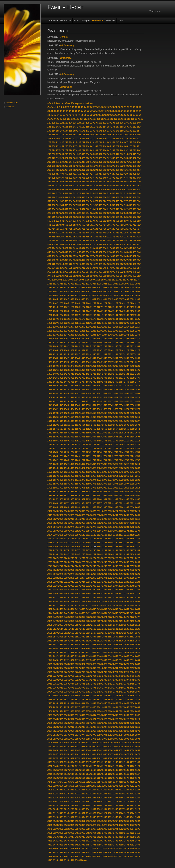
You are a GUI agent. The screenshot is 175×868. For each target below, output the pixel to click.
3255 (116, 798)
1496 (72, 393)
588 (79, 205)
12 (79, 107)
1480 (77, 390)
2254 (127, 566)
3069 (121, 754)
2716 (50, 676)
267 (117, 146)
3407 (110, 833)
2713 (127, 672)
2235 (116, 562)
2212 (83, 558)
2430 (66, 609)
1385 (116, 366)
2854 (61, 707)
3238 (116, 794)
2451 (88, 613)
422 (122, 174)
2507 (116, 625)
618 (113, 209)
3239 (121, 794)
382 (139, 166)
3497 (138, 853)
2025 (83, 515)
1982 (127, 503)
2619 (77, 653)
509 (117, 190)
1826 (110, 468)
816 (113, 245)
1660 (132, 429)
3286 (99, 806)
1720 (88, 445)
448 (139, 178)
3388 (99, 829)
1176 (88, 319)
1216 (121, 327)
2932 (116, 723)
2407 (127, 601)
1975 (88, 503)
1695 (138, 437)
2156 (55, 547)
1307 (61, 350)
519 (66, 193)
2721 (77, 676)
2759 (99, 684)
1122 (72, 307)
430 (62, 178)
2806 (77, 696)
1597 (66, 417)
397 (109, 170)
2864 (116, 707)
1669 (88, 433)
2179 (88, 550)
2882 (121, 711)
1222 (61, 331)
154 (105, 127)
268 (122, 146)
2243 (66, 566)
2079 (99, 527)
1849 (50, 476)
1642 (127, 425)
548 (96, 197)
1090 (83, 299)
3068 (116, 754)
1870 (72, 480)
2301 (105, 578)
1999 (127, 507)
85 (113, 115)
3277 (50, 806)
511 (126, 190)
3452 (77, 845)
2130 (99, 539)
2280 (83, 574)
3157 (138, 774)
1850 (55, 476)
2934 (127, 723)
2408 (132, 601)
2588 (94, 645)
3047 (94, 750)
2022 (66, 515)
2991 (66, 739)
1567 (88, 409)
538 (53, 197)
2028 (99, 515)
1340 (55, 358)
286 (105, 150)
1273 (61, 343)
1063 (121, 292)
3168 (105, 778)
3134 (105, 770)
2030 (110, 515)
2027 (94, 515)
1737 (88, 449)
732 (130, 229)
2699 (50, 672)
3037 (132, 747)
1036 (66, 288)
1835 (66, 472)
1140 (77, 311)
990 (105, 276)
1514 (77, 397)
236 (79, 142)
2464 (66, 617)
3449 (61, 845)
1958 (88, 499)
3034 (116, 747)
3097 (88, 762)
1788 (88, 460)
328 (96, 158)
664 (122, 217)
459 (92, 182)
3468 (72, 849)
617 (109, 209)
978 (53, 276)
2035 (138, 515)
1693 (127, 437)
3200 (94, 786)
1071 (72, 296)
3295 (55, 809)
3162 (72, 778)
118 (141, 119)
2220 (127, 558)
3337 (99, 817)
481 (92, 186)
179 (117, 131)
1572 (116, 409)
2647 (138, 656)
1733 (66, 449)
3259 (138, 798)
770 (105, 237)
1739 (99, 449)
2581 (55, 645)
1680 (55, 437)
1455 (127, 382)
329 (100, 158)
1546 (66, 405)
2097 (105, 531)
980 (62, 276)
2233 (105, 562)
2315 (88, 582)
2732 (138, 676)
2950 (121, 727)
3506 (94, 857)
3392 (121, 829)
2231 (94, 562)
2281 (88, 574)
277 (66, 150)
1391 (55, 370)
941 (83, 268)
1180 (110, 319)
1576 (138, 409)
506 (105, 190)
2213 (88, 558)
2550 (72, 637)
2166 (110, 547)
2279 (77, 574)
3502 (72, 857)
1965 (127, 499)
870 (62, 256)
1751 (72, 452)
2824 (83, 700)
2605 (94, 649)
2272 (132, 570)
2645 (127, 656)
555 (126, 197)
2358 (138, 590)
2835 (50, 703)
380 (130, 166)
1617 (83, 421)
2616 (61, 653)
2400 (88, 601)
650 (62, 217)
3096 (83, 762)
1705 (99, 441)
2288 (127, 574)
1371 (132, 362)
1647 (61, 429)
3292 (132, 806)
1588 (110, 413)
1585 (94, 413)
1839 (88, 472)
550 (105, 197)
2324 (138, 582)
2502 (88, 625)
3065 (99, 754)
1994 (99, 507)
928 (122, 264)
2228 (77, 562)
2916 (121, 719)
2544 (132, 633)
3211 (61, 790)
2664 (138, 660)
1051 (55, 292)
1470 (116, 386)
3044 (77, 750)
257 (75, 146)
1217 (127, 327)
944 (96, 268)
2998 (105, 739)
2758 (94, 684)
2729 (121, 676)
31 (137, 107)
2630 (138, 653)
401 (126, 170)
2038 (61, 519)
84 (109, 115)
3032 (105, 747)
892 (62, 260)
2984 (121, 735)
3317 (83, 813)
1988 (66, 507)
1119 (55, 307)
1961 (105, 499)
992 (113, 276)
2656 (94, 660)
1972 (72, 503)
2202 (121, 554)
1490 (132, 390)
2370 (110, 594)
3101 (110, 762)
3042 (66, 750)
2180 (94, 550)
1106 (77, 303)
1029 (121, 284)
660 (105, 217)
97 (55, 119)
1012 (120, 280)
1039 (83, 288)
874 (79, 256)
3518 (66, 860)
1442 (55, 382)
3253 (105, 798)
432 (71, 178)
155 (109, 127)
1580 (66, 413)
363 (58, 166)
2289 (132, 574)
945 (100, 268)
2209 (66, 558)
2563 (50, 641)
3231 (77, 794)
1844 (116, 472)
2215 (99, 558)
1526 (50, 401)
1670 (94, 433)
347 (83, 162)
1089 (77, 299)
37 (61, 111)
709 (126, 225)
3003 (132, 739)
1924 (88, 492)
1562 (61, 409)
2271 (127, 570)
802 (53, 245)
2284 (105, 574)
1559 (138, 405)
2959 (77, 731)
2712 (121, 672)
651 (66, 217)
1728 (132, 445)
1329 (88, 354)
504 (96, 190)
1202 (138, 323)
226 (130, 139)
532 (122, 193)
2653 (77, 660)
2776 (99, 688)
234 (71, 142)
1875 (99, 480)
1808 (105, 464)
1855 (83, 476)
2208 (61, 558)
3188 (121, 782)
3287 (105, 806)
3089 (138, 758)
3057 (55, 754)
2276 (61, 574)
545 (83, 197)
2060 (88, 523)
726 (105, 229)
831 (83, 248)
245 (117, 142)
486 (113, 186)
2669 (72, 664)
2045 (99, 519)
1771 (88, 456)
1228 (94, 331)
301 (75, 154)
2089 (61, 531)
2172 (50, 550)
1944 (105, 496)
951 (126, 268)
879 (100, 256)
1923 (83, 492)
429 (58, 178)
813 (100, 245)
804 (62, 245)
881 (109, 256)
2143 (77, 543)
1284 (121, 343)
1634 (83, 425)
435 (83, 178)
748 (105, 233)
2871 (61, 711)
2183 (110, 550)
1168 (138, 315)
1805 (88, 464)
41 (73, 111)
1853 (72, 476)
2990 (61, 739)
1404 (127, 370)
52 (106, 111)
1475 (50, 390)
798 (130, 241)
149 (83, 127)
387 (66, 170)
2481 (66, 621)
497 (66, 190)
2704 (77, 672)
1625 (127, 421)
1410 (66, 374)
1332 (105, 354)
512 (130, 190)
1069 (61, 296)
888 (139, 256)
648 (53, 217)
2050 (127, 519)
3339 (110, 817)
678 (87, 221)
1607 (121, 417)
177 (109, 131)
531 (117, 193)
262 (96, 146)
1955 (72, 499)
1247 (105, 335)
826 (62, 248)
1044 (110, 288)
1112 (110, 303)
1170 (55, 319)
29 (131, 107)
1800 (61, 464)
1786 (77, 460)
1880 (127, 480)
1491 (138, 390)
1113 (116, 303)
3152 (110, 774)
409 (66, 174)
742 (79, 233)
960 (71, 272)
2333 (94, 586)
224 (122, 139)
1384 (110, 366)
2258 (55, 570)
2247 (88, 566)
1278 (88, 343)
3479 (132, 849)
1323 (55, 354)
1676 (127, 433)
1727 (127, 445)
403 (135, 170)
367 (75, 166)
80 (97, 115)
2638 (88, 656)
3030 (94, 747)
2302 (110, 578)
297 (58, 154)
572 (105, 201)
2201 (116, 554)
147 (75, 127)
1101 (50, 303)
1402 (116, 370)
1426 (61, 378)
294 (139, 150)
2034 (132, 515)
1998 (121, 507)
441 (109, 178)
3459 (116, 845)
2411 (55, 605)
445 (126, 178)
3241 (132, 794)
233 (66, 142)
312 (122, 154)
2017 (132, 511)
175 (100, 131)
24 (115, 107)
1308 (66, 350)
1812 (127, 464)
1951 (50, 499)
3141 (50, 774)
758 (53, 237)
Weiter (83, 860)
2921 (55, 723)
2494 (138, 621)
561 (58, 201)
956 (53, 272)
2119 (132, 535)
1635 (88, 425)
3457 (105, 845)
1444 (66, 382)
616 (105, 209)
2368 (99, 594)
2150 (116, 543)
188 (62, 135)
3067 (110, 754)
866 (139, 252)
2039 (66, 519)
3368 (83, 825)
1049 (138, 288)
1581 (72, 413)
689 (135, 221)
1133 (132, 307)
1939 (77, 496)
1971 (66, 503)
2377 (55, 597)
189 (66, 135)
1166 (127, 315)
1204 (55, 327)
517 (58, 193)
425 (135, 174)
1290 (61, 346)
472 (53, 186)
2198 (99, 554)
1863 (127, 476)
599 (126, 205)
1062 (116, 292)
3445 (132, 841)
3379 (50, 829)
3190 (132, 782)
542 (71, 197)
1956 (77, 499)
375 (109, 166)
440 (105, 178)
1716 (66, 445)
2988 (50, 739)
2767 (50, 688)
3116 (99, 766)
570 (96, 201)
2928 (94, 723)
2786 (61, 692)
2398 (77, 601)
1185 (138, 319)
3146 (77, 774)
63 (140, 111)
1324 (61, 354)
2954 (50, 731)
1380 (88, 366)
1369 (121, 362)
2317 (99, 582)
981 (66, 276)
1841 (99, 472)
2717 (55, 676)
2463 (61, 617)
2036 (50, 519)
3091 (55, 762)
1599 (77, 417)
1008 (98, 280)
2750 (50, 684)
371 (92, 166)
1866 (50, 480)
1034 (55, 288)
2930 (105, 723)
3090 (50, 762)
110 (107, 119)
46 (88, 111)
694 (62, 225)
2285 (110, 574)
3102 (116, 762)
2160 (77, 547)
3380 (55, 829)
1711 (132, 441)
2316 (94, 582)
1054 (72, 292)
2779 (116, 688)
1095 (110, 299)
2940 (66, 727)
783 (66, 241)
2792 (94, 692)
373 (100, 166)
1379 (83, 366)
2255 (132, 566)
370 (87, 166)
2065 (116, 523)
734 (139, 229)
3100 (105, 762)
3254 (110, 798)
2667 (61, 664)
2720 (72, 676)
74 (79, 115)
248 (130, 142)
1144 (99, 311)
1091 (88, 299)
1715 (61, 445)
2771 (72, 688)
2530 (55, 633)
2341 (138, 586)
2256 (138, 566)
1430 (83, 378)
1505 (121, 393)
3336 (94, 817)
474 (62, 186)
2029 (105, 515)
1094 (105, 299)
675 (75, 221)
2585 (77, 645)
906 (122, 260)
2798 (127, 692)
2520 (94, 629)
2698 (138, 668)
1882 (138, 480)
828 (71, 248)
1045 (116, 288)
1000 (54, 280)
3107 (50, 766)
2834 (138, 700)
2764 (127, 684)
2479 (55, 621)
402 (130, 170)
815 (109, 245)
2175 (66, 550)
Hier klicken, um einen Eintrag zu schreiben (70, 103)
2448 (72, 613)
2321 (121, 582)
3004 (138, 739)
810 (87, 245)
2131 (105, 539)
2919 (138, 719)
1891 (94, 484)
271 (135, 146)
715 (58, 229)
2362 (66, 594)
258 (79, 146)
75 (82, 115)
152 (96, 127)
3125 (55, 770)
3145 (72, 774)
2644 (121, 656)
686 (122, 221)
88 (122, 115)
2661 (121, 660)
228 (139, 139)
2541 (116, 633)
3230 (72, 794)
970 (113, 272)
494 (53, 190)
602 (139, 205)
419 (109, 174)
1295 (88, 346)
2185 (121, 550)
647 (49, 217)
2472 (110, 617)
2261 (72, 570)
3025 (66, 747)
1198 (116, 323)
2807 (83, 696)
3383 (72, 829)
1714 (55, 445)
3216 (88, 790)
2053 (50, 523)
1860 (110, 476)
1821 (83, 468)
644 (130, 213)
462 (105, 182)
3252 (99, 798)
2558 (116, 637)
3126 (61, 770)
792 (105, 241)
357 (126, 162)
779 (49, 241)
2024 (77, 515)
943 (92, 268)
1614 (66, 421)
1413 (83, 374)
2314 (83, 582)
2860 (94, 707)
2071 (55, 527)
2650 (61, 660)
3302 (94, 809)
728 (113, 229)
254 (62, 146)
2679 (127, 664)
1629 (55, 425)
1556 (121, 405)
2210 (72, 558)
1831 (138, 468)
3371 (99, 825)
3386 (88, 829)
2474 (121, 617)
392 (87, 170)
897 (83, 260)
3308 (127, 809)
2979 (94, 735)
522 (79, 193)
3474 (105, 849)
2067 (127, 523)
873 (75, 256)
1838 (83, 472)
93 (137, 115)
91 (131, 115)
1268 (127, 339)
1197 (110, 323)
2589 (99, 645)
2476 (132, 617)
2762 (116, 684)
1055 (77, 292)
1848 (138, 472)
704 (105, 225)
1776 (116, 456)
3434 (72, 841)
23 (113, 107)
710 (130, 225)
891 (58, 260)
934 (53, 268)
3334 (83, 817)
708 (122, 225)
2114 (105, 535)
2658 (105, 660)
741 (75, 233)
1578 (55, 413)
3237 (110, 794)
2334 (99, 586)
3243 (50, 798)
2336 (110, 586)
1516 (88, 397)
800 (139, 241)
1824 (99, 468)
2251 (110, 566)
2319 (110, 582)
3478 (127, 849)
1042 (99, 288)
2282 (94, 574)
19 (100, 107)
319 (58, 158)
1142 (88, 311)
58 (125, 111)
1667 (77, 433)
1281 (105, 343)
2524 (116, 629)
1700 (72, 441)
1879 (121, 480)
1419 (116, 374)
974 (130, 272)
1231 (110, 331)
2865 (121, 707)
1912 (116, 488)
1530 (72, 401)
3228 (61, 794)
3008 (66, 743)
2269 (116, 570)
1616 (77, 421)
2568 (77, 641)
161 (135, 127)
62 (137, 111)
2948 (110, 727)
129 (92, 123)
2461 (50, 617)
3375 (121, 825)
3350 (77, 821)
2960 (83, 731)
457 (83, 182)
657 (92, 217)
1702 (83, 441)
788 (87, 241)
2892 (83, 715)
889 (49, 260)
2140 (61, 543)
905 (117, 260)
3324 (121, 813)
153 (100, 127)
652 (71, 217)
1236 (138, 331)
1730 (50, 449)
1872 (83, 480)
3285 (94, 806)
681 (100, 221)
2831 (121, 700)
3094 (72, 762)
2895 (99, 715)
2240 (50, 566)
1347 (94, 358)
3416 (66, 837)
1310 (77, 350)
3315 (72, 813)
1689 (105, 437)
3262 (61, 802)
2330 (77, 586)
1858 (99, 476)
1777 (121, 456)
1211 (94, 327)
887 (135, 256)
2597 (50, 649)
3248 (77, 798)
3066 (105, 754)
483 (100, 186)
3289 (116, 806)
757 (49, 237)
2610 (121, 649)
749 (109, 233)
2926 (83, 723)
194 (87, 135)
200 (113, 135)
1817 (61, 468)
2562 (138, 637)
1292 (72, 346)
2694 (116, 668)
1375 (61, 366)
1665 (66, 433)
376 (113, 166)
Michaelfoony (67, 45)
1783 (61, 460)
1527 (55, 401)
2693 (110, 668)
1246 (99, 335)
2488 (105, 621)
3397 (55, 833)
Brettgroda (66, 58)
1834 (61, 472)
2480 (61, 621)
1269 (132, 339)
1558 (132, 405)
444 (122, 178)
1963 (116, 499)
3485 (72, 853)
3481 (50, 853)
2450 (83, 613)
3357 (116, 821)
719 (75, 229)
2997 (99, 739)
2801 (50, 696)
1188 (61, 323)
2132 (110, 539)
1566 (83, 409)
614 (96, 209)
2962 (94, 731)
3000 (116, 739)
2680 (132, 664)
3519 (72, 860)
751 (117, 233)
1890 (88, 484)
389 (75, 170)
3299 (77, 809)
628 (62, 213)
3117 (105, 766)
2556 (105, 637)
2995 (88, 739)
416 (96, 174)
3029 (88, 747)
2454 (105, 613)
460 (96, 182)
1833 (55, 472)
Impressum (12, 103)
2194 (77, 554)
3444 (127, 841)
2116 (116, 535)
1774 (105, 456)
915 (66, 264)
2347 (77, 590)
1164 (116, 315)
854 (87, 252)
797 (126, 241)
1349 (105, 358)
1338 (138, 354)
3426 (121, 837)
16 (91, 107)
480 (87, 186)
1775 (110, 456)
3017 (116, 743)
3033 (110, 747)
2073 (66, 527)
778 (139, 237)
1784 (66, 460)
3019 (127, 743)
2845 (105, 703)
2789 (77, 692)
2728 (116, 676)
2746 (121, 680)
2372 (121, 594)
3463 (138, 845)
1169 (50, 319)
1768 (72, 456)
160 (130, 127)
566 (79, 201)
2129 (94, 539)
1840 (94, 472)
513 (135, 190)
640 (113, 213)
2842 (88, 703)
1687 (94, 437)
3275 (132, 802)
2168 (121, 547)
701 (92, 225)
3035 (121, 747)
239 (92, 142)
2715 (138, 672)
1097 (121, 299)
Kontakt (10, 107)
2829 (110, 700)
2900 (127, 715)
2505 (105, 625)
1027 (110, 284)
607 (66, 209)
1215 (116, 327)
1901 (55, 488)
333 (117, 158)
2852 (50, 707)
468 (130, 182)
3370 (94, 825)
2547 (55, 637)
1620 (99, 421)
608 (71, 209)
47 (91, 111)
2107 (66, 535)
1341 (61, 358)
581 (49, 205)
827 (66, 248)
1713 (50, 445)
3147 (83, 774)
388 (71, 170)
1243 (83, 335)
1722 (99, 445)
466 (122, 182)
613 (92, 209)
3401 (77, 833)
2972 (55, 735)
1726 (121, 445)
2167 (116, 547)
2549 (66, 637)
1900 (50, 488)
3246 (66, 798)
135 (117, 123)
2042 (83, 519)
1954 (66, 499)
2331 (83, 586)
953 (135, 268)
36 (58, 111)
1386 (121, 366)
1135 (50, 311)
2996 (94, 739)
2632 (55, 656)
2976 (77, 735)
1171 (61, 319)
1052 (61, 292)
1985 (50, 507)
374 (105, 166)
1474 (138, 386)
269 (126, 146)
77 (88, 115)
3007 (61, 743)
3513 (132, 857)
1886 (66, 484)
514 (139, 190)
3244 (55, 798)
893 (66, 260)
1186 (50, 323)
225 (126, 139)
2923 (66, 723)
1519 (105, 397)
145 (66, 127)
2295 (72, 578)
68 (61, 115)
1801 (66, 464)
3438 (94, 841)
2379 (66, 597)
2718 (61, 676)
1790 (99, 460)
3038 (138, 747)
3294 (50, 809)
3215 (83, 790)
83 (106, 115)
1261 (88, 339)
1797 (138, 460)
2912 (99, 719)
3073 (50, 758)
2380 (72, 597)
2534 (77, 633)
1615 (72, 421)
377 (117, 166)
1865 (138, 476)
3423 (105, 837)
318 (53, 158)
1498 (83, 393)
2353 (110, 590)
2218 (116, 558)
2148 (105, 543)
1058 (94, 292)
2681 (138, 664)
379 (126, 166)
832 (87, 248)
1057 (88, 292)
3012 (88, 743)
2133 (116, 539)
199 (109, 135)
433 (75, 178)
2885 (138, 711)
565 (75, 201)
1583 (83, 413)
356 (122, 162)
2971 (50, 735)
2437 (105, 609)
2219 (121, 558)
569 (92, 201)
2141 (66, 543)
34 (52, 111)
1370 (127, 362)
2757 (88, 684)
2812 (110, 696)
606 (62, 209)
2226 (66, 562)
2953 (138, 727)
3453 (83, 845)
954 (139, 268)
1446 (77, 382)
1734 (72, 449)
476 (71, 186)
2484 (83, 621)
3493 (116, 853)
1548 (77, 405)
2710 (110, 672)
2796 (116, 692)
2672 (88, 664)
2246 (83, 566)
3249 (83, 798)
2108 (72, 535)
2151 (121, 543)
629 (66, 213)
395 (100, 170)
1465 (88, 386)
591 (92, 205)
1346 (88, 358)
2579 (138, 641)
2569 (83, 641)
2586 (83, 645)
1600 (83, 417)
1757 (105, 452)
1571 (110, 409)
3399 (66, 833)
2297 (83, 578)
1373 (50, 366)
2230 (88, 562)
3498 (50, 857)
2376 (50, 597)
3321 (105, 813)
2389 (121, 597)
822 (139, 245)
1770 (83, 456)
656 (87, 217)
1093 (99, 299)
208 (53, 139)
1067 (50, 296)
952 (130, 268)
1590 (121, 413)
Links (120, 21)
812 (96, 245)
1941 (88, 496)
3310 (138, 809)
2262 (77, 570)
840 (122, 248)
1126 (94, 307)
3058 (61, 754)
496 (62, 190)
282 (87, 150)
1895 (116, 484)
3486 (77, 853)
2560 (127, 637)
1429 (77, 378)
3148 (88, 774)
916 (71, 264)
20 (103, 107)
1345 (83, 358)
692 (53, 225)
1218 (132, 327)
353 (109, 162)
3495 (127, 853)
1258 (72, 339)
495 (58, 190)
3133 (99, 770)
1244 (88, 335)
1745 (132, 449)
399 (117, 170)
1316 (110, 350)
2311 (66, 582)
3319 (94, 813)
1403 (121, 370)
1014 (131, 280)
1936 (61, 496)
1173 (72, 319)
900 (96, 260)
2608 (110, 649)
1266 (116, 339)
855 (92, 252)
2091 (72, 531)
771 (109, 237)
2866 (127, 707)
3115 (94, 766)
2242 (61, 566)
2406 (121, 601)
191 (75, 135)
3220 (110, 790)
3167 (99, 778)
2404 (110, 601)
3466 (61, 849)
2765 (132, 684)
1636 (94, 425)
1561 (55, 409)
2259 (61, 570)
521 (75, 193)
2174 (61, 550)
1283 (116, 343)
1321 (138, 350)
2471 (105, 617)
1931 (127, 492)
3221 (116, 790)
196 (96, 135)
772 (113, 237)
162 (139, 127)
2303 (116, 578)
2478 (50, 621)
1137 (61, 311)
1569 (99, 409)
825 (58, 248)
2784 (50, 692)
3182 (88, 782)
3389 (105, 829)
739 (66, 233)
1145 (105, 311)
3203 (110, 786)
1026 (105, 284)
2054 (55, 523)
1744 (127, 449)
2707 (94, 672)
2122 (55, 539)
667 (135, 217)
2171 (138, 547)
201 (117, 135)
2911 (94, 719)
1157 (77, 315)
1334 (116, 354)
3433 (66, 841)
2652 (72, 660)
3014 (99, 743)
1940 (83, 496)
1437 (121, 378)
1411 (72, 374)
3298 (72, 809)
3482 (55, 853)
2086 (138, 527)
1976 (94, 503)
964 (87, 272)
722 (87, 229)
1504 (116, 393)
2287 (121, 574)
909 (135, 260)
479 (83, 186)
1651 (83, 429)
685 (117, 221)
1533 (88, 401)
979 (58, 276)
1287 (138, 343)
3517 (61, 860)
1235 (132, 331)
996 (130, 276)
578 (130, 201)
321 (66, 158)
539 (58, 197)
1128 (105, 307)
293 (135, 150)
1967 (138, 499)
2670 (77, 664)
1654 (99, 429)
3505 (88, 857)
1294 (83, 346)
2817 (138, 696)
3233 (88, 794)
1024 (94, 284)
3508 (105, 857)
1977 (99, 503)
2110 (83, 535)
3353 (94, 821)
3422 (99, 837)
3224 (132, 790)
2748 (132, 680)
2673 (94, 664)
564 (71, 201)
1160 (94, 315)
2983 (116, 735)
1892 (99, 484)
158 (122, 127)
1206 (66, 327)
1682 (66, 437)
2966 (116, 731)
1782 (55, 460)
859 (109, 252)
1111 (105, 303)
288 (113, 150)
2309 (55, 582)
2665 (50, 664)
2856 (72, 707)
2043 (88, 519)
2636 (77, 656)
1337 (132, 354)
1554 (110, 405)
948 (113, 268)
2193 (72, 554)
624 (139, 209)
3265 (77, 802)
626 (53, 213)
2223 (50, 562)
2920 (50, 723)
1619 (94, 421)
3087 (127, 758)
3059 (66, 754)
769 (100, 237)
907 (126, 260)
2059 (83, 523)
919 (83, 264)
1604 (105, 417)
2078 (94, 527)
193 (83, 135)
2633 (61, 656)
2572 (99, 641)
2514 (61, 629)
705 (109, 225)
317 (49, 158)
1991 (83, 507)
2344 (61, 590)
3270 (105, 802)
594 (105, 205)
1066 (138, 292)
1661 (138, 429)
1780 (138, 456)
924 (105, 264)
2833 (132, 700)
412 (79, 174)
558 (139, 197)
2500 (77, 625)
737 (58, 233)
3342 (127, 817)
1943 (99, 496)
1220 (50, 331)
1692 (121, 437)
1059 (99, 292)
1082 (132, 296)
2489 (110, 621)
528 (105, 193)
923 (100, 264)
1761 (127, 452)
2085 (132, 527)
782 (62, 241)
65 (52, 115)
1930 (121, 492)
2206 (50, 558)
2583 (66, 645)
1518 (99, 397)
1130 (116, 307)
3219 (105, 790)
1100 (138, 299)
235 (75, 142)
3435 (77, 841)
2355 (121, 590)
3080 (88, 758)
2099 (116, 531)
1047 (127, 288)
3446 (138, 841)
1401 (110, 370)
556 (130, 197)
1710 (127, 441)
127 (83, 123)
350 (96, 162)
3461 (127, 845)
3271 (110, 802)
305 (92, 154)
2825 (88, 700)
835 (100, 248)
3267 (88, 802)
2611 (127, 649)
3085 (116, 758)
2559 (121, 637)
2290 (138, 574)
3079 (83, 758)
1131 (121, 307)
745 (92, 233)
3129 (77, 770)
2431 (72, 609)
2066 (121, 523)
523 (83, 193)
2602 (77, 649)
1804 (83, 464)
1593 (138, 413)
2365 (83, 594)
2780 (121, 688)
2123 (61, 539)
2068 (132, 523)
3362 (50, 825)
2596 (138, 645)
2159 (72, 547)
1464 (83, 386)
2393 (50, 601)
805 (66, 245)
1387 (127, 366)
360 (139, 162)
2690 (94, 668)
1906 (83, 488)
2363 (72, 594)
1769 (77, 456)
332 (113, 158)
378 (122, 166)
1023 (88, 284)
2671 (83, 664)
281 (83, 150)
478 (79, 186)
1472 (127, 386)
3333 (77, 817)
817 (117, 245)
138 (130, 123)
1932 (132, 492)
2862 (105, 707)
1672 (105, 433)
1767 (66, 456)
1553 (105, 405)
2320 (116, 582)
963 (83, 272)
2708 (99, 672)
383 (49, 170)
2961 (88, 731)
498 (71, 190)
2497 (61, 625)
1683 (72, 437)
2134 (121, 539)
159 (126, 127)
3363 (55, 825)
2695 (121, 668)
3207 (132, 786)
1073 (83, 296)
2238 (132, 562)
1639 (110, 425)
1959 (94, 499)
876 (87, 256)
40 (70, 111)
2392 (138, 597)
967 (100, 272)
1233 (121, 331)
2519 (88, 629)
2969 (132, 731)
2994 (83, 739)
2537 (94, 633)
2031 (116, 515)
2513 (55, 629)
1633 (77, 425)
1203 (50, 327)
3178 (66, 782)
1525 (138, 397)
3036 (127, 747)
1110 (99, 303)
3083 (105, 758)
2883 (127, 711)
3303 (99, 809)
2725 (99, 676)
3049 (105, 750)
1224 (72, 331)
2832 (127, 700)
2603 (83, 649)
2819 (55, 700)
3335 (88, 817)
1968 (50, 503)
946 (105, 268)
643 (126, 213)
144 (62, 127)
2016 (127, 511)
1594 (50, 417)
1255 (55, 339)
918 (79, 264)
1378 (77, 366)
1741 (110, 449)
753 (126, 233)
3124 (50, 770)
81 (100, 115)
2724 (94, 676)
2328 (66, 586)
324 (79, 158)
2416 (83, 605)
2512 (50, 629)
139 (135, 123)
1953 (61, 499)
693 (58, 225)
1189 (66, 323)
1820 (77, 468)
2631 (50, 656)
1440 (138, 378)
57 (122, 111)
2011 (99, 511)
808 (79, 245)
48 (94, 111)
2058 (77, 523)
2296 (77, 578)
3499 (55, 857)
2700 (55, 672)
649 (58, 217)
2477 (138, 617)
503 (92, 190)
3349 (72, 821)
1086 (61, 299)
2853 (55, 707)
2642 (110, 656)
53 (109, 111)
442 (113, 178)
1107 (83, 303)
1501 (99, 393)
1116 (132, 303)
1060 (105, 292)
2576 (121, 641)
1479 (72, 390)
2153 (132, 543)
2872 (66, 711)
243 (109, 142)
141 (49, 127)
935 (58, 268)
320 (62, 158)
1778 (127, 456)
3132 (94, 770)
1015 (136, 280)
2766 (138, 684)
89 (125, 115)
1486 (110, 390)
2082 (116, 527)
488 (122, 186)
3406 (105, 833)
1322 (50, 354)
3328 (50, 817)
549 (100, 197)
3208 (138, 786)
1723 (105, 445)
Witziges (86, 21)
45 (85, 111)
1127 (99, 307)
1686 (88, 437)
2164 (99, 547)
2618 (72, 653)
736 (53, 233)
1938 (72, 496)
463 (109, 182)
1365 (99, 362)
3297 (66, 809)
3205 (121, 786)
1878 (116, 480)
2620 (83, 653)
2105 (55, 535)
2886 (50, 715)
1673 (110, 433)
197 (100, 135)
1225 (77, 331)
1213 (105, 327)
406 (53, 174)
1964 (121, 499)
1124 (83, 307)
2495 (50, 625)
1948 (127, 496)
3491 (105, 853)
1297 (99, 346)
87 (119, 115)
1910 (105, 488)
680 (96, 221)
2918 (132, 719)
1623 (116, 421)
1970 (61, 503)
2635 (72, 656)
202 (122, 135)
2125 (72, 539)
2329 (72, 586)
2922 (61, 723)
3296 (61, 809)
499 (75, 190)
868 (53, 256)
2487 (99, 621)
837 (109, 248)
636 (96, 213)
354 (113, 162)
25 (119, 107)
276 (62, 150)
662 (113, 217)
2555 (99, 637)
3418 (77, 837)
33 (49, 111)
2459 (132, 613)
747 (100, 233)
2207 (55, 558)
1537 (110, 401)
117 (137, 119)
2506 (110, 625)
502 (87, 190)
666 (130, 217)
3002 (127, 739)
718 (71, 229)
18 (97, 107)
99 (61, 119)
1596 (61, 417)
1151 (138, 311)
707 (117, 225)
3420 (88, 837)
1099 (132, 299)
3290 (121, 806)
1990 (77, 507)
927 (117, 264)
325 (83, 158)
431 (66, 178)
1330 (94, 354)
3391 (116, 829)
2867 (132, 707)
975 (135, 272)
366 (71, 166)
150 (87, 127)
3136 (116, 770)
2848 (121, 703)
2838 (66, 703)
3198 (83, 786)
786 (79, 241)
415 (92, 174)
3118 (110, 766)
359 (135, 162)
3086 (121, 758)
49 (97, 111)
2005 (66, 511)
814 (105, 245)
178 (113, 131)
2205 (138, 554)
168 (71, 131)
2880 (110, 711)
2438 (110, 609)
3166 (94, 778)
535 (135, 193)
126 (79, 123)
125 (75, 123)
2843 (94, 703)
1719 (83, 445)
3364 (61, 825)
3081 (94, 758)
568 (87, 201)
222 (113, 139)
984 (79, 276)
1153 (55, 315)
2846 (110, 703)
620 (122, 209)
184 (139, 131)
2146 (94, 543)
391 (83, 170)
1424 (50, 378)
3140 (138, 770)
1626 (132, 421)
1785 (72, 460)
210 (62, 139)
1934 (50, 496)
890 (53, 260)
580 (139, 201)
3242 (138, 794)
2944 (88, 727)
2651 (66, 660)
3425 (116, 837)
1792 (110, 460)
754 (130, 233)
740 (71, 233)
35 (55, 111)
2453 (99, 613)
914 (62, 264)
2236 (121, 562)
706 (113, 225)
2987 (138, 735)
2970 (138, 731)
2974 (66, 735)
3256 (121, 798)
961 (75, 272)
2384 (94, 597)
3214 (77, 790)
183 (135, 131)
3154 (121, 774)
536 (139, 193)
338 (139, 158)
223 (117, 139)
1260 (83, 339)
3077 (72, 758)
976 (139, 272)
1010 (109, 280)
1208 (77, 327)
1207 (72, 327)
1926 (99, 492)
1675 (121, 433)
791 (100, 241)
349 (92, 162)
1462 (72, 386)
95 (49, 119)
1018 (61, 284)
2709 (105, 672)
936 (62, 268)
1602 (94, 417)
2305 (127, 578)
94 (140, 115)
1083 (138, 296)
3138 (127, 770)
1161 (99, 315)
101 (69, 119)
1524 (132, 397)
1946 (116, 496)
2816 (132, 696)
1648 (66, 429)
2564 (55, 641)
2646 (132, 656)
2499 (72, 625)
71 (70, 115)
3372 (105, 825)
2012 (105, 511)
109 (103, 119)
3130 (83, 770)
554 (122, 197)
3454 (88, 845)
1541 (132, 401)
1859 (105, 476)
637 (100, 213)
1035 (61, 288)
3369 (88, 825)
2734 (55, 680)
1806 (94, 464)
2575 (116, 641)
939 (75, 268)
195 (92, 135)
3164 (83, 778)
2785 (55, 692)
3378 (138, 825)
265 (109, 146)
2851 (138, 703)
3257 (127, 798)
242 (105, 142)
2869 (50, 711)
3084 (110, 758)
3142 (55, 774)
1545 (61, 405)
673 (66, 221)
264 (105, 146)
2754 (72, 684)
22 (109, 107)
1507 (132, 393)
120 (53, 123)
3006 (55, 743)
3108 (55, 766)
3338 (105, 817)
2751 (55, 684)
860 (113, 252)
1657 (116, 429)
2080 (105, 527)
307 (100, 154)
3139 (132, 770)
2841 (83, 703)
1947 (121, 496)
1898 (132, 484)
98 (58, 119)
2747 (127, 680)
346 (79, 162)
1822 (88, 468)
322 (71, 158)
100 (65, 119)
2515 (66, 629)
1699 (66, 441)
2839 (72, 703)
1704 (94, 441)
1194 (94, 323)
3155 (127, 774)
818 (122, 245)
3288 (110, 806)
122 (62, 123)
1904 (72, 488)
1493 (55, 393)
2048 (116, 519)
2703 (72, 672)
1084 (50, 299)
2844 (99, 703)
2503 (94, 625)
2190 (55, 554)
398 (113, 170)
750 (113, 233)
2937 (50, 727)
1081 (127, 296)
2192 (66, 554)
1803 (77, 464)
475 (66, 186)
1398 (94, 370)
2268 (110, 570)
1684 (77, 437)
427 (49, 178)
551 (109, 197)
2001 (138, 507)
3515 (50, 860)
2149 (110, 543)
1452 (110, 382)
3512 (127, 857)
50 (100, 111)
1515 (83, 397)
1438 (127, 378)
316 (139, 154)
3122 (132, 766)
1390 (50, 370)
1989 (72, 507)
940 (79, 268)
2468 (88, 617)
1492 (50, 393)
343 (66, 162)
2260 (66, 570)
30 (134, 107)
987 (92, 276)
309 (109, 154)
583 (58, 205)
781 (58, 241)
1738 (94, 449)
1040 (88, 288)
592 (96, 205)
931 (135, 264)
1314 (99, 350)
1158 (83, 315)
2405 (116, 601)
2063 (105, 523)
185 (49, 135)
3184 (99, 782)
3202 (105, 786)
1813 (132, 464)
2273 (138, 570)
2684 (61, 668)
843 (135, 248)
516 (53, 193)
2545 (138, 633)
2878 (99, 711)
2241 (55, 566)
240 (96, 142)
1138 (66, 311)
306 (96, 154)
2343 (55, 590)
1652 (88, 429)
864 (130, 252)
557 (135, 197)
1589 (116, 413)
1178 (99, 319)
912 (53, 264)
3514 (138, 857)
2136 (132, 539)
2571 (94, 641)
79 (94, 115)
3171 (121, 778)
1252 (132, 335)
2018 (138, 511)
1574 (127, 409)
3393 (127, 829)
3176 (55, 782)
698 (79, 225)
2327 (61, 586)
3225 (138, 790)
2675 (105, 664)
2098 (110, 531)
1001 (60, 280)
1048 (132, 288)
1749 (61, 452)
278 (71, 150)
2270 (121, 570)
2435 (94, 609)
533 (126, 193)
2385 (99, 597)
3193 (55, 786)
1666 (72, 433)
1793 (116, 460)
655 (83, 217)
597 (117, 205)
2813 (116, 696)
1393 (66, 370)
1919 (61, 492)
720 (79, 229)
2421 (110, 605)
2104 (50, 535)
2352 (105, 590)
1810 (116, 464)
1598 (72, 417)
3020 (132, 743)
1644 (138, 425)
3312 (55, 813)
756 (139, 233)
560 (53, 201)
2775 (94, 688)
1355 (138, 358)
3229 (66, 794)
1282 (110, 343)
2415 (77, 605)
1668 (83, 433)
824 (53, 248)
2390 (127, 597)
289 (117, 150)
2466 (77, 617)
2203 (127, 554)
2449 (77, 613)
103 (77, 119)
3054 (132, 750)
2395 (61, 601)
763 (75, 237)
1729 (138, 445)
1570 (105, 409)
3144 (66, 774)
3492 (110, 853)
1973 (77, 503)
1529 (66, 401)
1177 (94, 319)
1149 (127, 311)
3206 (127, 786)
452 (62, 182)
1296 (94, 346)
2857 (77, 707)
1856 (88, 476)
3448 (55, 845)
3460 (121, 845)
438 (96, 178)
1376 (66, 366)
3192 (50, 786)
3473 (99, 849)
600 (130, 205)
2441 (127, 609)
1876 (105, 480)
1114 (121, 303)
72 (73, 115)
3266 (83, 802)
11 (76, 107)
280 (79, 150)
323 (75, 158)
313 (126, 154)
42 (76, 111)
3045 (83, 750)
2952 (132, 727)
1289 (55, 346)
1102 (55, 303)
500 (79, 190)
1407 (50, 374)
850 (71, 252)
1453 (116, 382)
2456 (116, 613)
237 (83, 142)
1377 (72, 366)
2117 (121, 535)
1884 (55, 484)
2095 (94, 531)
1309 (72, 350)
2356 (127, 590)
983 (75, 276)
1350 (110, 358)
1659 (127, 429)
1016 (50, 284)
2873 (72, 711)
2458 (127, 613)
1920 (66, 492)
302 (79, 154)
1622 (110, 421)
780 (53, 241)
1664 (61, 433)
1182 (121, 319)
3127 (66, 770)
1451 (105, 382)
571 (100, 201)
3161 (66, 778)
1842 (105, 472)
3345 (50, 821)
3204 (116, 786)
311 (117, 154)
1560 (50, 409)
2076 (83, 527)
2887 (55, 715)
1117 (138, 303)
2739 (83, 680)
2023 (72, 515)
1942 (94, 496)
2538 (99, 633)
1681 (61, 437)
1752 (77, 452)
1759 (116, 452)
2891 (77, 715)
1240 (66, 335)
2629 (132, 653)
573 (109, 201)
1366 (105, 362)
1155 (66, 315)
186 (53, 135)
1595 (55, 417)
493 (49, 190)
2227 (72, 562)
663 (117, 217)
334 (122, 158)
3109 (61, 766)
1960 (99, 499)
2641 (105, 656)
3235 (99, 794)
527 (100, 193)
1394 (72, 370)
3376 (127, 825)
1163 (110, 315)
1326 (72, 354)
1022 (83, 284)
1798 (50, 464)
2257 (50, 570)
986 (87, 276)
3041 (61, 750)
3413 (50, 837)
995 (126, 276)
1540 (127, 401)
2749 (138, 680)
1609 (132, 417)
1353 (127, 358)
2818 (50, 700)
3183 (94, 782)
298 (62, 154)
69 (64, 115)
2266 (99, 570)
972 (122, 272)
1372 (138, 362)
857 (100, 252)
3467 (66, 849)
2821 (66, 700)
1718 (77, 445)
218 (96, 139)
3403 (88, 833)
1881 (132, 480)
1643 (132, 425)
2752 (61, 684)
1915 (132, 488)
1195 (99, 323)
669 (49, 221)
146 (71, 127)
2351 (99, 590)
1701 (77, 441)
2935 (132, 723)
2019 (50, 515)
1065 (132, 292)
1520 (110, 397)
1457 (138, 382)
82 (103, 115)
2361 (61, 594)
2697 (132, 668)
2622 (94, 653)
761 (66, 237)
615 (100, 209)
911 (49, 264)
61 (134, 111)
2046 (105, 519)
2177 (77, 550)
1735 (77, 449)
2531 (61, 633)
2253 (121, 566)
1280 (99, 343)
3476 (116, 849)
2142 (72, 543)
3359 (127, 821)
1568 (94, 409)
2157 (61, 547)
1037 (72, 288)
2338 (121, 586)
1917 (50, 492)
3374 (116, 825)
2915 (116, 719)
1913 (121, 488)
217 (92, 139)
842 (130, 248)
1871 (77, 480)
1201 (132, 323)
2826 (94, 700)
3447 (50, 845)
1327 (77, 354)
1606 (116, 417)
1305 (50, 350)
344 (71, 162)
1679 (50, 437)
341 (58, 162)
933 (49, 268)
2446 (61, 613)
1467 (99, 386)
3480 (138, 849)
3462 (132, 845)
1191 (77, 323)
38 (64, 111)
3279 (61, 806)
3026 (72, 747)
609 (75, 209)
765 (83, 237)
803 (58, 245)
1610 (138, 417)
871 (66, 256)
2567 (72, 641)
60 (131, 111)
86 (115, 115)
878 (96, 256)
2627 (121, 653)
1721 (94, 445)
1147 (116, 311)
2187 (132, 550)
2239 (138, 562)
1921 (72, 492)
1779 (132, 456)
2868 (138, 707)
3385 (83, 829)
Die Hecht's (66, 21)
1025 (99, 284)
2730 (127, 676)
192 (79, 135)
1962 (110, 499)
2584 (72, 645)
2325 (50, 586)
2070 (50, 527)
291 (126, 150)
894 (71, 260)
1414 (88, 374)
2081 (110, 527)
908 (130, 260)
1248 (110, 335)
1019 (66, 284)
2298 (88, 578)
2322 (127, 582)
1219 (138, 327)
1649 (72, 429)
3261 (55, 802)
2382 (83, 597)
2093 (83, 531)
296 (53, 154)
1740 (105, 449)
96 (52, 119)
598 (122, 205)
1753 (83, 452)
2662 (127, 660)
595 (109, 205)
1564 (72, 409)
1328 (83, 354)
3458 (110, 845)
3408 (116, 833)
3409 (121, 833)
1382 (99, 366)
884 (122, 256)
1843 (110, 472)
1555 (116, 405)
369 (83, 166)
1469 (110, 386)
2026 (88, 515)
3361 (138, 821)
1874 (94, 480)
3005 (50, 743)
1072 (77, 296)
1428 (72, 378)
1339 (50, 358)
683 (109, 221)
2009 (88, 511)
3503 (77, 857)
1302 (127, 346)
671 (58, 221)
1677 (132, 433)
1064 (127, 292)
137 (126, 123)
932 (139, 264)
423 (126, 174)
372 (96, 166)
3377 (132, 825)
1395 (77, 370)
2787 (66, 692)
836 (105, 248)
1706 (105, 441)
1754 (88, 452)
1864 (132, 476)
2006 (72, 511)
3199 (88, 786)
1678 (138, 433)
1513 (72, 397)
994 (122, 276)
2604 (88, 649)
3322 (110, 813)
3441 (110, 841)
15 (88, 107)
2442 (132, 609)
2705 (83, 672)
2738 (77, 680)
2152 (127, 543)
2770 (66, 688)
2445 (55, 613)
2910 (88, 719)
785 (75, 241)
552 (113, 197)
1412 (77, 374)
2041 (77, 519)
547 (92, 197)
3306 (116, 809)
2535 (83, 633)
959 (66, 272)
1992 (88, 507)
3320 (99, 813)
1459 (55, 386)
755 (135, 233)
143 (58, 127)
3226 (50, 794)
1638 (105, 425)
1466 (94, 386)
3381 (61, 829)
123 (66, 123)
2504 (99, 625)
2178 (83, 550)
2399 (83, 601)
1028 (116, 284)
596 (113, 205)
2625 (110, 653)
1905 (77, 488)
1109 (94, 303)
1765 (55, 456)
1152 (50, 315)
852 (79, 252)
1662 (50, 433)
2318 (105, 582)
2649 (55, 660)
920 (87, 264)
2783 (138, 688)
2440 (121, 609)
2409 (138, 601)
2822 (72, 700)
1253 (138, 335)
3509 (110, 857)
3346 (55, 821)
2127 (83, 539)
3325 (127, 813)
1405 (132, 370)
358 (130, 162)
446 (130, 178)
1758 (110, 452)
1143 (94, 311)
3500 (61, 857)
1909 (99, 488)
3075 (61, 758)
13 (82, 107)
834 (96, 248)
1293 (77, 346)
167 (66, 131)
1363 (88, 362)
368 (79, 166)
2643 (116, 656)
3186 (110, 782)
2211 (77, 558)
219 (100, 139)
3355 (105, 821)
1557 (127, 405)
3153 (116, 774)
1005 (82, 280)
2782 (132, 688)
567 (83, 201)
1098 (127, 299)
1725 (116, 445)
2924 (72, 723)
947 (109, 268)
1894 (110, 484)
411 (75, 174)
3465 (55, 849)
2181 (99, 550)
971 (117, 272)
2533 (72, 633)
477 (75, 186)
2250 (105, 566)
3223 (127, 790)
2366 (88, 594)
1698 (61, 441)
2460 (138, 613)
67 (58, 115)
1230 (105, 331)
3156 (132, 774)
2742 (99, 680)
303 (83, 154)
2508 (121, 625)
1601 (88, 417)
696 (71, 225)
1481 (83, 390)
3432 (61, 841)
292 (130, 150)
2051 (132, 519)
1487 (116, 390)
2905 (61, 719)
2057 (72, 523)
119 (49, 123)
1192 (83, 323)
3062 (83, 754)
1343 (72, 358)
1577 (50, 413)
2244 (72, 566)
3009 (72, 743)
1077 (105, 296)
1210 (88, 327)
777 (135, 237)
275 (58, 150)
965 (92, 272)
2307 (138, 578)
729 (117, 229)
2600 (66, 649)
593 (100, 205)
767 (92, 237)
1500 (94, 393)
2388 (116, 597)
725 (100, 229)
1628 (50, 425)
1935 (55, 496)
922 (96, 264)
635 (92, 213)
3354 (99, 821)
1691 (116, 437)
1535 (99, 401)
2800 (138, 692)
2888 (61, 715)
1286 (132, 343)
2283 (99, 574)
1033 (50, 288)
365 (66, 166)
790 (96, 241)
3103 (121, 762)
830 (79, 248)
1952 (55, 499)
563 (66, 201)
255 (66, 146)
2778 (110, 688)
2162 (88, 547)
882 (113, 256)
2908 (77, 719)
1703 (88, 441)
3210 (55, 790)
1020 (72, 284)
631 (75, 213)
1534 (94, 401)
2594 (127, 645)
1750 (66, 452)
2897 (110, 715)
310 (113, 154)
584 (62, 205)
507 (109, 190)
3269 (99, 802)
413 (83, 174)
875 (83, 256)
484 (105, 186)
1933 (138, 492)
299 (66, 154)
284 (96, 150)
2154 (138, 543)
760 (62, 237)
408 (62, 174)
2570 (88, 641)
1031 (132, 284)
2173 (55, 550)
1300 (116, 346)
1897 (127, 484)
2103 (138, 531)
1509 (50, 397)
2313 (77, 582)
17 (94, 107)
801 (49, 245)
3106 (138, 762)
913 (58, 264)
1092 (94, 299)
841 (126, 248)
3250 (88, 798)
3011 (83, 743)
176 (105, 131)
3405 (99, 833)
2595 (132, 645)
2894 (94, 715)
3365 (66, 825)
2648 (50, 660)
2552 (83, 637)
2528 (138, 629)
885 (126, 256)
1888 (77, 484)
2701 (61, 672)
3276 (138, 802)
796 (122, 241)
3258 (132, 798)
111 (111, 119)
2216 (105, 558)
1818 (66, 468)
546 (87, 197)
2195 (83, 554)
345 (75, 162)
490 (130, 186)
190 (71, 135)
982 (71, 276)
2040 (72, 519)
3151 (105, 774)
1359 (66, 362)
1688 (99, 437)
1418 (110, 374)
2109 (77, 535)
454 (71, 182)
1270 (138, 339)
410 (71, 174)
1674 (116, 433)
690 (139, 221)
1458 (50, 386)
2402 (99, 601)
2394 (55, 601)
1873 (88, 480)
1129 (110, 307)
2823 (77, 700)
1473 (132, 386)
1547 (72, 405)
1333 (110, 354)
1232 (116, 331)
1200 (127, 323)
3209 (50, 790)
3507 (99, 857)
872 (71, 256)
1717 (72, 445)
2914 (110, 719)
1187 (55, 323)
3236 (105, 794)
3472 (94, 849)
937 (66, 268)
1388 (132, 366)
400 (122, 170)
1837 (77, 472)
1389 (138, 366)
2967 (121, 731)
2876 (88, 711)
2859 (88, 707)
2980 (99, 735)
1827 (116, 468)
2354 (116, 590)
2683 (55, 668)
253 (58, 146)
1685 (83, 437)
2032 (121, 515)
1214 (110, 327)
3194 (61, 786)
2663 (132, 660)
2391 (132, 597)
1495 (66, 393)
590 (87, 205)
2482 (72, 621)
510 (122, 190)
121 (58, 123)
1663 (55, 433)
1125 (88, 307)
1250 (121, 335)
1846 (127, 472)
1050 (50, 292)
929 (126, 264)
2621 (88, 653)
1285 (127, 343)
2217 (110, 558)
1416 (99, 374)
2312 (72, 582)
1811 (121, 464)
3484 (66, 853)
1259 (77, 339)
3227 (55, 794)
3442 (116, 841)
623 (135, 209)
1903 (66, 488)
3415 (61, 837)
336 (130, 158)
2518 (83, 629)
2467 (83, 617)
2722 (83, 676)
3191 (138, 782)
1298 (105, 346)
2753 (66, 684)
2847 (116, 703)
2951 (127, 727)
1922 (77, 492)
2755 (77, 684)
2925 (77, 723)
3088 (132, 758)
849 (66, 252)
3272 (116, 802)
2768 (55, 688)
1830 (132, 468)
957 (58, 272)
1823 (94, 468)
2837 (61, 703)
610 (79, 209)
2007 (77, 511)
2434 (88, 609)
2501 (83, 625)
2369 (105, 594)
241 (100, 142)
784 (71, 241)
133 (109, 123)
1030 (127, 284)
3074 (55, 758)
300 (71, 154)
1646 (55, 429)
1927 (105, 492)
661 (109, 217)
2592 (116, 645)
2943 (83, 727)
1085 (55, 299)
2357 (132, 590)
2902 (138, 715)
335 (126, 158)
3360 (132, 821)
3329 (55, 817)
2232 (99, 562)
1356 (50, 362)
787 (83, 241)
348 (87, 162)
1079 (116, 296)
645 (135, 213)
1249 (116, 335)
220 (105, 139)
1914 (127, 488)
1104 (66, 303)
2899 (121, 715)
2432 (77, 609)
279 (75, 150)
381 (135, 166)
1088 (72, 299)
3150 (99, 774)
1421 (127, 374)
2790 (83, 692)
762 (71, 237)
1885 (61, 484)
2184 (116, 550)
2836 (55, 703)
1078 (110, 296)
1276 (77, 343)
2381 (77, 597)
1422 (132, 374)
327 (92, 158)
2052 (138, 519)
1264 (105, 339)
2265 (94, 570)
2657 (99, 660)
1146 (110, 311)
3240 (127, 794)
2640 (99, 656)
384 (53, 170)
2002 (50, 511)
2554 (94, 637)
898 (87, 260)
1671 (99, 433)
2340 (132, 586)
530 (113, 193)
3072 (138, 754)
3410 (127, 833)
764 (79, 237)
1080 (121, 296)
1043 (105, 288)
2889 (66, 715)
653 (75, 217)
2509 (127, 625)
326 (87, 158)
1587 (105, 413)
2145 (88, 543)
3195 (66, 786)
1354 (132, 358)
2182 (105, 550)
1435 (110, 378)
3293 (138, 806)
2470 (99, 617)
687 (126, 221)
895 (75, 260)
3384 (77, 829)
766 (87, 237)
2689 (88, 668)
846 (53, 252)
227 (135, 139)
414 (87, 174)
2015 (121, 511)
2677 (116, 664)
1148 (121, 311)
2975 (72, 735)
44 (82, 111)
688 (130, 221)
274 (53, 150)
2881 (116, 711)
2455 (110, 613)
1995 (105, 507)
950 (122, 268)
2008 (83, 511)
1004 (76, 280)
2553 (88, 637)
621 (126, 209)
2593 (121, 645)
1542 (138, 401)
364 (62, 166)
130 (96, 123)
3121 (127, 766)
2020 (55, 515)
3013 (94, 743)
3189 (127, 782)
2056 (66, 523)
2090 (66, 531)
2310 (61, 582)
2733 (50, 680)
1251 (127, 335)
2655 (88, 660)
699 (83, 225)
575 (117, 201)
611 (83, 209)
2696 (127, 668)
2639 (94, 656)
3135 (110, 770)
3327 (138, 813)
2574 (110, 641)
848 (62, 252)
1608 (127, 417)
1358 (61, 362)
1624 (121, 421)
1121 (66, 307)
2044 (94, 519)
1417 (105, 374)
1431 (88, 378)
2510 (132, 625)
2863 (110, 707)
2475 (127, 617)
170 (79, 131)
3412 (138, 833)
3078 (77, 758)
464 (113, 182)
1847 (132, 472)
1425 (55, 378)
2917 (127, 719)
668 (139, 217)
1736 (83, 449)
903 (109, 260)
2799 (132, 692)
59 (128, 111)
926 (113, 264)
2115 (110, 535)
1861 (116, 476)
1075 (94, 296)
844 (139, 248)
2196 (88, 554)
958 (62, 272)
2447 (66, 613)
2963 (99, 731)
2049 (121, 519)
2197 (94, 554)
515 (49, 193)
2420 (105, 605)
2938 (55, 727)
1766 (61, 456)
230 (53, 142)
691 (49, 225)
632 (79, 213)
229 (49, 142)
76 (85, 115)
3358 (121, 821)
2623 (99, 653)
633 (83, 213)
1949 (132, 496)
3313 (61, 813)
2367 (94, 594)
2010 (94, 511)
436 (87, 178)
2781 (127, 688)
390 (79, 170)
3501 (66, 857)
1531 (77, 401)
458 (87, 182)
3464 (50, 849)
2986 (132, 735)
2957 (66, 731)
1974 (83, 503)
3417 (72, 837)
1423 (138, 374)
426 (139, 174)
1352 (121, 358)
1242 (77, 335)
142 (53, 127)
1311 (83, 350)
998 (139, 276)
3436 (83, 841)
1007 (93, 280)
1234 (127, 331)
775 (126, 237)
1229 (99, 331)
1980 (116, 503)
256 (71, 146)
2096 (99, 531)
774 (122, 237)
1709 (121, 441)
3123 (138, 766)
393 (92, 170)
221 (109, 139)
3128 (72, 770)
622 (130, 209)
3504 (83, 857)
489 (126, 186)
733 (135, 229)
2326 (55, 586)
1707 (110, 441)
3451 (72, 845)
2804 (66, 696)
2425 (132, 605)
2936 (138, 723)
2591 (110, 645)
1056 (83, 292)
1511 (61, 397)
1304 (138, 346)
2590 (105, 645)
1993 (94, 507)
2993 (77, 739)
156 (113, 127)
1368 (116, 362)
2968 (127, 731)
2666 (55, 664)
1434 (105, 378)
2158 (66, 547)
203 (126, 135)
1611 (50, 421)
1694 (132, 437)
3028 (83, 747)
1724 (110, 445)
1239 (61, 335)
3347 (61, 821)
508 (113, 190)
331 (109, 158)
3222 (121, 790)
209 (58, 139)
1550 (88, 405)
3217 (94, 790)
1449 (94, 382)
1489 (127, 390)
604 (53, 209)
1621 (105, 421)
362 (53, 166)
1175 (83, 319)
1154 (61, 315)
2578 (132, 641)
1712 (138, 441)
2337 (116, 586)
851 (75, 252)
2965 (110, 731)
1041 (94, 288)
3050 (110, 750)
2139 (55, 543)
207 (49, 139)
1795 (127, 460)
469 (135, 182)
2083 (121, 527)
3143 (61, 774)
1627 (138, 421)
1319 (127, 350)
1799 (55, 464)
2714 (132, 672)
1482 (88, 390)
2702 (66, 672)
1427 (66, 378)
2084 (127, 527)
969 (109, 272)
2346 (72, 590)
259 (83, 146)
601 (135, 205)
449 (49, 182)
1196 (105, 323)
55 (115, 111)
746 (96, 233)
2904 (55, 719)
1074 (88, 296)
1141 (83, 311)
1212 (99, 327)
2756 (83, 684)
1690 (110, 437)
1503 (110, 393)
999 (49, 280)
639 (109, 213)
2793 (99, 692)
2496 (55, 625)
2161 (83, 547)
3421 (94, 837)
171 (83, 131)
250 (139, 142)
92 (134, 115)
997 (135, 276)
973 (126, 272)
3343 (132, 817)
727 (109, 229)
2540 (110, 633)
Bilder (76, 21)
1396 (83, 370)
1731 (55, 449)
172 (87, 131)
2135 (127, 539)
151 (92, 127)
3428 (132, 837)
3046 (88, 750)
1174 (77, 319)
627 (58, 213)
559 (49, 201)
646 (139, 213)
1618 (88, 421)
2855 (66, 707)
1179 (105, 319)
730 (122, 229)
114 (124, 119)
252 (53, 146)
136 (122, 123)
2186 (127, 550)
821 (135, 245)
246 (122, 142)
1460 (61, 386)
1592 (132, 413)
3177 (61, 782)
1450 (99, 382)
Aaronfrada (66, 87)
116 (133, 119)
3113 (83, 766)
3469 (77, 849)
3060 (72, 754)
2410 (50, 605)
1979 (110, 503)
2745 (116, 680)
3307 (121, 809)
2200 (110, 554)
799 (135, 241)
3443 (121, 841)
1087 (66, 299)
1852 (66, 476)
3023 (55, 747)
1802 (72, 464)
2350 (94, 590)
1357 (55, 362)
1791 (105, 460)
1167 (132, 315)
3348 (66, 821)
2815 (127, 696)
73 (76, 115)
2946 (99, 727)
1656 (110, 429)
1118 (50, 307)
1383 (105, 366)
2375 (138, 594)
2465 (72, 617)
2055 (61, 523)
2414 (72, 605)
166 (62, 131)
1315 (105, 350)
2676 (110, 664)
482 (96, 186)
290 (122, 150)
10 (73, 107)
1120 (61, 307)
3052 (121, 750)
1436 (116, 378)
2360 (55, 594)
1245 (94, 335)
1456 (132, 382)
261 (92, 146)
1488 (121, 390)
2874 (77, 711)
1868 (61, 480)
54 (113, 111)
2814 (121, 696)
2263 (83, 570)
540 (62, 197)
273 (49, 150)
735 (49, 233)
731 (126, 229)
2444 (50, 613)
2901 (132, 715)
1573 (121, 409)
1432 (94, 378)
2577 (127, 641)
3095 (77, 762)
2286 (116, 574)
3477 (121, 849)
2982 (110, 735)
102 (73, 119)
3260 (50, 802)
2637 (83, 656)
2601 (72, 649)
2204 (132, 554)
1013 (125, 280)
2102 (132, 531)
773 (117, 237)
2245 (77, 566)
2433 (83, 609)
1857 (94, 476)
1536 (105, 401)
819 (126, 245)
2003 (55, 511)
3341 (121, 817)
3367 (77, 825)
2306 (132, 578)
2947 (105, 727)
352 (105, 162)
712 (139, 225)
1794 (121, 460)
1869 (66, 480)
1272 (55, 343)
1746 (138, 449)
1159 (88, 315)
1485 (105, 390)
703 (100, 225)
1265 (110, 339)
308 (105, 154)
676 (79, 221)
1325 (66, 354)
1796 (132, 460)
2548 (61, 637)
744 (87, 233)
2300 (99, 578)
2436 (99, 609)
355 (117, 162)
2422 (116, 605)
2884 (132, 711)
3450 (66, 845)
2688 (83, 668)
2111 (88, 535)
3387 (94, 829)
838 (113, 248)
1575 (132, 409)
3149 (94, 774)
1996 (110, 507)
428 (53, 178)
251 (49, 146)
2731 (132, 676)
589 (83, 205)
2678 (121, 664)
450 (53, 182)
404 (139, 170)
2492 (127, 621)
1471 (121, 386)
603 (49, 209)
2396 (66, 601)
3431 (55, 841)
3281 (72, 806)
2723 (88, 676)
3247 (72, 798)
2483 (77, 621)
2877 (94, 711)
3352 (88, 821)
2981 (105, 735)
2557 (110, 637)
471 (49, 186)
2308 (50, 582)
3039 (50, 750)
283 (92, 150)
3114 (88, 766)
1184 (132, 319)
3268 (94, 802)
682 (105, 221)
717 (66, 229)
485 (109, 186)
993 (117, 276)
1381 (94, 366)
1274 (66, 343)
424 (130, 174)
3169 (110, 778)
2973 (61, 735)
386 (62, 170)
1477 (61, 390)
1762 (132, 452)
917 (75, 264)
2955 (55, 731)
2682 (50, 668)
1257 (66, 339)
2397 (72, 601)
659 (100, 217)
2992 (72, 739)
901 (100, 260)
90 (128, 115)
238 (87, 142)
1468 (105, 386)
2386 (105, 597)
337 (135, 158)
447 (135, 178)
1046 (121, 288)
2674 (99, 664)
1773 (99, 456)
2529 (50, 633)
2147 (99, 543)
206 (139, 135)
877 (92, 256)
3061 (77, 754)
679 (92, 221)
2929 (99, 723)
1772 (94, 456)
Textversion (155, 11)
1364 (94, 362)
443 (117, 178)
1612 (55, 421)
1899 (138, 484)
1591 (127, 413)
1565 (77, 409)
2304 (121, 578)
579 (135, 201)
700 (87, 225)
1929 (116, 492)
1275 (72, 343)
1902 (61, 488)
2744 (110, 680)
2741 (94, 680)
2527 (132, 629)
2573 (105, 641)
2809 (94, 696)
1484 (99, 390)
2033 (127, 515)
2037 (55, 519)
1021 (77, 284)
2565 (61, 641)
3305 (110, 809)
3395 (138, 829)
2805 (72, 696)
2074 (72, 527)
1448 (88, 382)
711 (135, 225)
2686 (72, 668)
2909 (83, 719)
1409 (61, 374)
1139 (72, 311)
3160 (61, 778)
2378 (61, 597)
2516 (72, 629)
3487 (83, 853)
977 (49, 276)
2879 (105, 711)
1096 (116, 299)
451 (58, 182)
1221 (55, 331)
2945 (94, 727)
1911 (110, 488)
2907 (72, 719)
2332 (88, 586)
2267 (105, 570)
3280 (66, 806)
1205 (61, 327)
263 (100, 146)
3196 (72, 786)
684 (113, 221)
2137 (138, 539)
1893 (105, 484)
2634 (66, 656)
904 (113, 260)
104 (81, 119)
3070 (127, 754)
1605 (110, 417)
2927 (88, 723)
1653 (94, 429)
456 (79, 182)
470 (139, 182)
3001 (121, 739)
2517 (77, 629)
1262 (94, 339)
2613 (138, 649)
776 (130, 237)
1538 (116, 401)
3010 (77, 743)
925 (109, 264)
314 (130, 154)
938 (71, 268)
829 (75, 248)
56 (119, 111)
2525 (121, 629)
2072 (61, 527)
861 (117, 252)
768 (96, 237)
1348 (99, 358)
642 (122, 213)
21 (106, 107)
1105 (72, 303)
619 (117, 209)
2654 (83, 660)
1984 (138, 503)
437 (92, 178)
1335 (121, 354)
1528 (61, 401)
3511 (121, 857)
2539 (105, 633)
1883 (50, 484)
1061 (110, 292)
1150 (132, 311)
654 (79, 217)
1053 (66, 292)
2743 (105, 680)
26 (122, 107)
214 (79, 139)
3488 (88, 853)
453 (66, 182)
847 (58, 252)
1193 (88, 323)
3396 (50, 833)
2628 (127, 653)
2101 (127, 531)
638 (105, 213)
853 (83, 252)
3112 (77, 766)
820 (130, 245)
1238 (55, 335)
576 (122, 201)
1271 (50, 343)
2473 (116, 617)
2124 (66, 539)
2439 (116, 609)
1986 (55, 507)
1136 (55, 311)
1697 (55, 441)
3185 (105, 782)
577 (126, 201)
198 (105, 135)
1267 (121, 339)
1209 (83, 327)
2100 (121, 531)
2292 (55, 578)
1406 (138, 370)
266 (113, 146)
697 (75, 225)
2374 (132, 594)
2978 (88, 735)
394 (96, 170)
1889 (83, 484)
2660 (116, 660)
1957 (83, 499)
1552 (99, 405)
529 (109, 193)
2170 (132, 547)
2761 (110, 684)
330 (105, 158)
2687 (77, 668)
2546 (50, 637)
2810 (99, 696)
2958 (72, 731)
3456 (99, 845)
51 (103, 111)
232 (62, 142)
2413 (66, 605)
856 (96, 252)
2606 (99, 649)
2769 (61, 688)
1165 (121, 315)
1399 (99, 370)
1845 (121, 472)
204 (130, 135)
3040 (55, 750)
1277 (83, 343)
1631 (66, 425)
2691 (99, 668)
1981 (121, 503)
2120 (138, 535)
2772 (77, 688)
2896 (105, 715)
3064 (94, 754)
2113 (99, 535)
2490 (116, 621)
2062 (99, 523)
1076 (99, 296)
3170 (116, 778)
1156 (72, 315)
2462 (55, 617)
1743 (121, 449)
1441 (50, 382)
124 (71, 123)
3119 (116, 766)
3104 (127, 762)
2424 (127, 605)
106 (90, 119)
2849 (127, 703)
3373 (110, 825)
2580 (50, 645)
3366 (72, 825)
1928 (110, 492)
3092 (61, 762)
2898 (116, 715)
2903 (50, 719)
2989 (55, 739)
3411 (132, 833)
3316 (77, 813)
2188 (138, 550)
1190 (72, 323)
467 (126, 182)
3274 (127, 802)
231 (58, 142)
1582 (77, 413)
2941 (72, 727)
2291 (50, 578)
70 (67, 115)
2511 (138, 625)
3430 (50, 841)
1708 (116, 441)
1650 (77, 429)
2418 (94, 605)
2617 (66, 653)
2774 (88, 688)
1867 (55, 480)
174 (96, 131)
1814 (138, 464)
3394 (132, 829)
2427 (50, 609)
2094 (88, 531)
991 (109, 276)
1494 (61, 393)
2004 (61, 511)
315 (135, 154)
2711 (116, 672)
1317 (116, 350)
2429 (61, 609)
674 (71, 221)
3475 (110, 849)
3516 (55, 860)
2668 (66, 664)
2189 (50, 554)
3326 (132, 813)
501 (83, 190)
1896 (121, 484)
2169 (127, 547)
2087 (50, 531)
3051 (116, 750)
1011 (114, 280)
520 (71, 193)
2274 (50, 574)
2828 (105, 700)
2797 (121, 692)
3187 (116, 782)
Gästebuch (98, 21)
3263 (66, 802)
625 (49, 213)
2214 (94, 558)
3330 (61, 817)
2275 (55, 574)
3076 (66, 758)
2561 (132, 637)
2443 (138, 609)
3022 (50, 747)
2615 (55, 653)
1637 (99, 425)
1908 (94, 488)
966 (96, 272)
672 (62, 221)
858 (105, 252)
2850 (132, 703)
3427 (127, 837)
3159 (55, 778)
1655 (105, 429)
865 (135, 252)
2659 (110, 660)
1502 (105, 393)
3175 (50, 782)
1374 (55, 366)
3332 (72, 817)
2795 (110, 692)
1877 (110, 480)
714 (53, 229)
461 (100, 182)
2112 (94, 535)
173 (92, 131)
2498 (66, 625)
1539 (121, 401)
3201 (99, 786)
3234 (94, 794)
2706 (88, 672)
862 (122, 252)
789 (92, 241)
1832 (50, 472)
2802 (55, 696)
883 (117, 256)
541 (66, 197)
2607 (105, 649)
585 (66, 205)
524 (87, 193)
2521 (99, 629)
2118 (127, 535)
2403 (105, 601)
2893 (88, 715)
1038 (77, 288)
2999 (110, 739)
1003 (71, 280)
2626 (116, 653)
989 (100, 276)
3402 (83, 833)
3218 (99, 790)
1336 (127, 354)
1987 (61, 507)
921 (92, 264)
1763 (138, 452)
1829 (127, 468)
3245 (61, 798)
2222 (138, 558)
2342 (50, 590)
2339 (127, 586)
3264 (72, 802)
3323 (116, 813)
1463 (77, 386)
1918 (55, 492)
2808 (88, 696)
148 (79, 127)
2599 (61, 649)
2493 (132, 621)
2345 (66, 590)
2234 (110, 562)
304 (87, 154)
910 (139, 260)
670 (53, 221)
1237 (50, 335)
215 (83, 139)
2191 (61, 554)
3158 (50, 778)
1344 (77, 358)
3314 (66, 813)
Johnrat (64, 37)
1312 (88, 350)
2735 (61, 680)
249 (135, 142)
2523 (110, 629)
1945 (110, 496)
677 (83, 221)
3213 (72, 790)
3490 (99, 853)
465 (117, 182)
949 (117, 268)
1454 (121, 382)
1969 (55, 503)
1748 (55, 452)
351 (100, 162)
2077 (88, 527)
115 (128, 119)
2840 (77, 703)
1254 (50, 339)
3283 (83, 806)
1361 (77, 362)
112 (116, 119)
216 (87, 139)
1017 (55, 284)
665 (126, 217)
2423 (121, 605)
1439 (132, 378)
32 (140, 107)
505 (100, 190)
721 (83, 229)
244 (113, 142)
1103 (61, 303)
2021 (61, 515)
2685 (66, 668)
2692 (105, 668)
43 (79, 111)
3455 (94, 845)
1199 (121, 323)
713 (49, 229)
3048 (99, 750)
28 (128, 107)
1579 (61, 413)
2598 (55, 649)
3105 (132, 762)
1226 (83, 331)
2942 (77, 727)
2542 (121, 633)
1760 (121, 452)
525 (92, 193)
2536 (88, 633)
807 (75, 245)
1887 (72, 484)
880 (105, 256)
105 (86, 119)
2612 (132, 649)
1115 (127, 303)
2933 (121, 723)
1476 (55, 390)
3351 (83, 821)
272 (139, 146)
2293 (61, 578)
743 (83, 233)
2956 (61, 731)
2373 (127, 594)
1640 (116, 425)
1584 (88, 413)
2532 (66, 633)
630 (71, 213)
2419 (99, 605)
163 (49, 131)
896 (79, 260)
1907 (88, 488)
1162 (105, 315)
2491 (121, 621)
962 (79, 272)
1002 (65, 280)
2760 (105, 684)
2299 (94, 578)
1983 (132, 503)
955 (49, 272)
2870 (55, 711)
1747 (50, 452)
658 (96, 217)
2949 (116, 727)
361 (49, 166)
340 (53, 162)
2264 (88, 570)
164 (53, 131)
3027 (77, 747)
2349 (88, 590)
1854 (77, 476)
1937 (66, 496)
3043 (72, 750)
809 (83, 245)
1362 (83, 362)
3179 (72, 782)
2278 (72, 574)
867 (49, 256)
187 (58, 135)
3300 (83, 809)
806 (71, 245)
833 (92, 248)
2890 (72, 715)
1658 (121, 429)
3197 (77, 786)
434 (79, 178)
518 (62, 193)
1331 (99, 354)
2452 (94, 613)
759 (58, 237)
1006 (87, 280)
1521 (116, 397)
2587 (88, 645)
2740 (88, 680)
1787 (83, 460)
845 (49, 252)
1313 (94, 350)
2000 (132, 507)
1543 (50, 405)
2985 (127, 735)
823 (49, 248)
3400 (72, 833)
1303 (132, 346)
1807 (99, 464)
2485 (88, 621)
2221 (132, 558)
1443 (61, 382)
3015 (105, 743)
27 (125, 107)
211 (66, 139)
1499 (88, 393)
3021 (138, 743)
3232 (83, 794)
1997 (116, 507)
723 (92, 229)
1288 (50, 346)
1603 (99, 417)
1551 (94, 405)
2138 (50, 543)
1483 (94, 390)
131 (100, 123)
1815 (50, 468)
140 (139, 123)
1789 (94, 460)
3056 (50, 754)
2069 (138, 523)
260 (87, 146)
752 (122, 233)
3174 (138, 778)
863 (126, 252)
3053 (127, 750)
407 (58, 174)
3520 (77, 860)
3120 (121, 766)
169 (75, 131)
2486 (94, 621)
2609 (116, 649)
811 (92, 245)
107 (94, 119)
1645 (50, 429)
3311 (50, 813)
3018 (121, 743)
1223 (66, 331)
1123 (77, 307)
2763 (121, 684)
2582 (61, 645)
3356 (110, 821)
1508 (138, 393)
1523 (127, 397)
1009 (103, 280)
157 (117, 127)
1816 (55, 468)
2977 (83, 735)
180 (122, 131)
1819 (72, 468)
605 (58, 209)
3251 (94, 798)
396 (105, 170)
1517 (94, 397)
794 (113, 241)
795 (117, 241)
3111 (72, 766)
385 (58, 170)
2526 (127, 629)
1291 (66, 346)
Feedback (111, 21)
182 (130, 131)
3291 (127, 806)
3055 (138, 750)
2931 (110, 723)
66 (55, 115)
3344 (138, 817)
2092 (77, 531)
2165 (105, 547)
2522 (105, 629)
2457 (121, 613)
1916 (138, 488)
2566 (66, 641)
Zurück (51, 107)
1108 (88, 303)
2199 (105, 554)
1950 (138, 496)
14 (85, 107)
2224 (55, 562)
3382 (66, 829)
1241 (72, 335)
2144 (83, 543)
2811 (105, 696)
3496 (132, 853)
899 (92, 260)
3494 (121, 853)
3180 (77, 782)
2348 (83, 590)
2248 (94, 566)
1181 (116, 319)
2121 (50, 539)
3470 (83, 849)
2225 (61, 562)
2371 (116, 594)
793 (109, 241)
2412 (61, 605)
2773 (83, 688)
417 (100, 174)
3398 (61, 833)
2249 (99, 566)
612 (87, 209)
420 (113, 174)
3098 (94, 762)
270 (130, 146)
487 (117, 186)
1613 (61, 421)
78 (91, 115)
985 (83, 276)
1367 (110, 362)
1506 (127, 393)
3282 (77, 806)
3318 (88, 813)
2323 (132, 582)
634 (87, 213)
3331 (66, 817)
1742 (116, 449)
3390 (110, 829)
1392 (61, 370)
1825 (105, 468)
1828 (121, 468)
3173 (132, 778)
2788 (72, 692)
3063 (88, 754)
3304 (105, 809)
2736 (66, 680)
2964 (105, 731)
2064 (110, 523)
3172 (127, 778)
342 (62, 162)
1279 (94, 343)
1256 (61, 339)
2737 (72, 680)
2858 (83, 707)
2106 (61, 535)
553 (117, 197)
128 (87, 123)
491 (135, 186)
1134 (138, 307)
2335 (105, 586)
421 (117, 174)
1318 (121, 350)
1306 (55, 350)
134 (113, 123)
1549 (83, 405)
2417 (88, 605)
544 (79, 197)
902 (105, 260)
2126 (77, 539)
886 (130, 256)
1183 (127, 319)
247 (126, 142)
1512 (66, 397)
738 (62, 233)
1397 (88, 370)
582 (53, 205)
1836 (72, 472)
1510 (55, 397)
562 (62, 201)
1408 (55, 374)
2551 (77, 637)
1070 (66, 296)
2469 (94, 617)
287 (109, 150)
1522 (121, 397)
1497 (77, 393)
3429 (138, 837)
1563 (66, 409)
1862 (121, 476)
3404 (94, 833)
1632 (72, 425)
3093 (66, 762)
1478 (66, 390)
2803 (61, 696)
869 (58, 256)
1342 (66, 358)
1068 (55, 296)
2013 (110, 511)
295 (49, 154)
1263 (99, 339)
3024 (61, 747)
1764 (50, 456)
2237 (127, 562)
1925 (94, 492)
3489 (94, 853)
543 (75, 197)
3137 (121, 770)
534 (130, 193)
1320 (132, 350)
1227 (88, 331)
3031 (99, 747)
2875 (83, 711)
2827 (99, 700)
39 (67, 111)
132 (105, 123)
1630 (61, 425)
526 (96, 193)
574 (113, 201)
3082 (99, 758)
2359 (50, 594)
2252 (116, 566)
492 (139, 186)
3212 (66, 790)
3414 (55, 837)
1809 (110, 464)
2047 (110, 519)
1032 (138, 284)
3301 (88, 809)
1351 (116, 358)
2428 (55, 609)
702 (96, 225)
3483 (61, 853)
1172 (66, 319)
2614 (50, 653)
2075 (77, 527)
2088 (55, 531)
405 (49, 174)
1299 (110, 346)
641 (117, 213)
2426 (138, 605)
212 (71, 139)
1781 (50, 460)
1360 (72, 362)
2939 (61, 727)
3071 (132, 754)
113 (120, 119)
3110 (66, 766)
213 (75, 139)
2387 (110, 597)
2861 (99, 707)
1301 (121, 346)
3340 (116, 817)
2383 (88, 597)
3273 (121, 802)
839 (117, 248)
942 (87, 268)
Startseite (53, 21)
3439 (99, 841)
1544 (55, 405)
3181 (83, 782)
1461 (66, 386)
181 (126, 131)
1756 (99, 452)
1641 (121, 425)
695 (66, 225)
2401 (94, 601)
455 (75, 182)
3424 (110, 837)
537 (49, 197)
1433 (99, 378)
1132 (127, 307)
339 (49, 162)
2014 (116, 511)
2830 (116, 700)
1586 (99, 413)
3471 (88, 849)
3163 (77, 778)
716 (62, 229)
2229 (83, 562)
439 (100, 178)
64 (49, 115)
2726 (105, 676)
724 (96, 229)
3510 (116, 857)
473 (58, 186)
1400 (105, 370)
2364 (77, 594)
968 (105, 272)
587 (75, 205)
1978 (105, 503)
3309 (132, 809)
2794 (105, 692)
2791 (88, 692)
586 (71, 205)
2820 (61, 700)
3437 (88, 841)
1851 (61, 476)
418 (105, 174)
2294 (66, 578)
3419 (83, 837)
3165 (88, 778)
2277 (66, 574)
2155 (50, 547)
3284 (88, 806)
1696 (50, 441)
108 (99, 119)
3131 (88, 770)
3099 (99, 762)
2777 (105, 688)
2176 (72, 550)
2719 (66, 676)
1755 (94, 452)
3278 (55, 806)
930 (130, 264)
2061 (94, 523)
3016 (110, 743)
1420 (121, 374)
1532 (83, 401)
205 (135, 135)
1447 (83, 382)
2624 (105, 653)
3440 (105, 841)
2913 (105, 719)
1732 (61, 449)
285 (100, 150)
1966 (132, 499)
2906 (66, 719)
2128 (88, 539)
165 (58, 131)
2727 (110, 676)
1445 (72, 382)
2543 (127, 633)
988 (96, 276)
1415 (94, 374)
